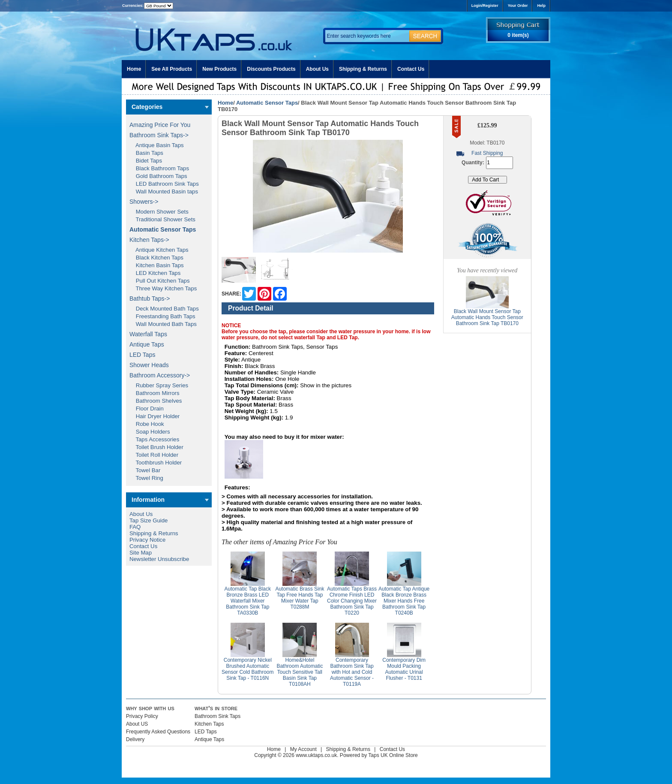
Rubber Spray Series (159, 385)
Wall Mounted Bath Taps (163, 324)
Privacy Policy (142, 716)
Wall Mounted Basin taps (164, 191)
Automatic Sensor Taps (267, 103)
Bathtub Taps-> (150, 299)
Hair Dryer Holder (154, 416)
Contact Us (411, 69)
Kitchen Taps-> (149, 240)
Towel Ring (146, 478)
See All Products (172, 69)
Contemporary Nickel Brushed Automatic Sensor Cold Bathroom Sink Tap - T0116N (247, 669)
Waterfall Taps (148, 334)
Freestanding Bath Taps (162, 316)
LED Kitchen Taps (155, 273)
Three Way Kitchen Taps (163, 288)
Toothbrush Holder (156, 463)
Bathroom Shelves (156, 401)
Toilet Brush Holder (156, 447)
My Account (303, 749)
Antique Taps (147, 344)
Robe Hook (147, 424)
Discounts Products (271, 69)
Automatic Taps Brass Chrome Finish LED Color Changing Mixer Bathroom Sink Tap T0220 (352, 601)
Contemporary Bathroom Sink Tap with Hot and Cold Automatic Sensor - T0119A (352, 672)
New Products (219, 69)
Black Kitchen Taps (156, 258)
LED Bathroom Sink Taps (164, 184)
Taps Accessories (154, 439)
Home (134, 69)
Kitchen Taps (209, 724)
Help (541, 6)
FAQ (135, 527)
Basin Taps (146, 153)
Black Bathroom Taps (159, 168)
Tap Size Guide (148, 520)
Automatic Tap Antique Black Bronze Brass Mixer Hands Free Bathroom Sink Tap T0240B (404, 601)
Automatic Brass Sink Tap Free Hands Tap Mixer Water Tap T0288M (300, 598)
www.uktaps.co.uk (316, 755)
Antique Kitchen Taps (159, 250)
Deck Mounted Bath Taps (164, 309)
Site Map (141, 553)
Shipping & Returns (363, 69)
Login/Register (485, 6)
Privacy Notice (147, 540)
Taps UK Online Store (393, 755)
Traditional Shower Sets (162, 219)
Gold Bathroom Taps (158, 176)
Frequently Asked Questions (158, 732)
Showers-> (144, 202)
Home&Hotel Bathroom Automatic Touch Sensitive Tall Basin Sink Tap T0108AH (300, 672)
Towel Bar (145, 470)
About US (137, 724)
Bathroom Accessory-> (160, 375)
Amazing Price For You (160, 125)
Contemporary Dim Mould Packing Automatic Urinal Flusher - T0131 (404, 669)
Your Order (518, 6)
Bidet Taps (146, 161)
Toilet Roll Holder (154, 455)
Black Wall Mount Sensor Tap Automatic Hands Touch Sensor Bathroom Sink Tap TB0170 (487, 317)
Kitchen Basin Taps (157, 265)
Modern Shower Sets (159, 212)
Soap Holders (150, 432)
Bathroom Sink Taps (217, 716)
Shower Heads (149, 365)
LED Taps (142, 355)
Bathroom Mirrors (154, 393)
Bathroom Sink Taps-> (159, 135)
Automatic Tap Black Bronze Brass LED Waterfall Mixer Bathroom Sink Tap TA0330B (248, 601)
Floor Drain (147, 409)
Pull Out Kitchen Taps (160, 281)
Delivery (135, 739)
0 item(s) (518, 35)
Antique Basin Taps (157, 145)
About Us (317, 69)
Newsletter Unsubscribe (159, 559)
